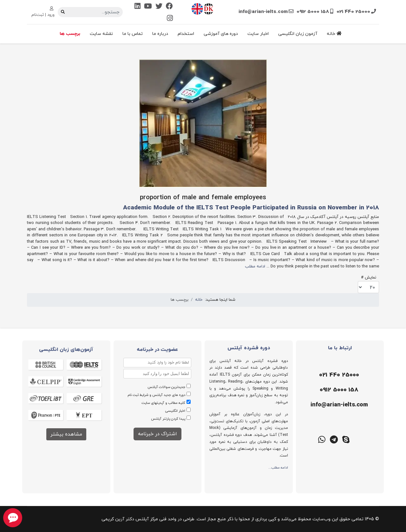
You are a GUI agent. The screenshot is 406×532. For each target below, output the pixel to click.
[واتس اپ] (322, 439)
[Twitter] (159, 7)
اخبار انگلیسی (175, 411)
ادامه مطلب (255, 266)
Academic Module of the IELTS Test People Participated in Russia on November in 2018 (251, 208)
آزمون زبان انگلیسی (298, 34)
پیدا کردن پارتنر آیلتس (168, 419)
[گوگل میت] (310, 439)
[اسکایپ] (346, 439)
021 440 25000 (353, 12)
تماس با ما (133, 34)
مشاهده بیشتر (66, 434)
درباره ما (160, 34)
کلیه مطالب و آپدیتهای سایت (163, 403)
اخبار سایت (258, 34)
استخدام (186, 34)
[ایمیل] (338, 405)
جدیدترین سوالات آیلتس (166, 387)
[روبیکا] (358, 439)
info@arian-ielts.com (263, 12)
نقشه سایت (101, 34)
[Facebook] (169, 7)
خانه (334, 34)
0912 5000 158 (313, 12)
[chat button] (13, 518)
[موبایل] (338, 390)
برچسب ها (70, 34)
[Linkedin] (138, 7)
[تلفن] (338, 375)
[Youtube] (148, 7)
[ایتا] (370, 439)
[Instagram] (170, 19)
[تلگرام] (334, 439)
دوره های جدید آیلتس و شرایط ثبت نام (156, 395)
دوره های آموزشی (221, 34)
